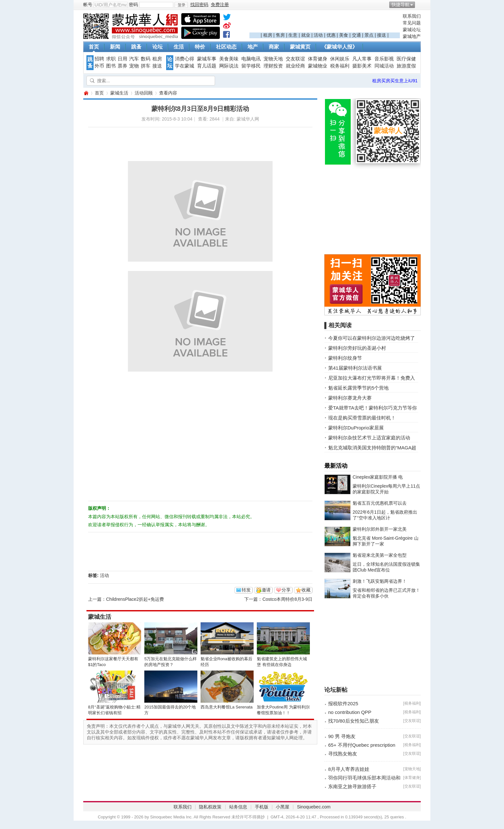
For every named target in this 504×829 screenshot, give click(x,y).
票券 (122, 66)
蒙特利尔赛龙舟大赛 (350, 398)
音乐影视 (384, 59)
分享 (286, 590)
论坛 (157, 47)
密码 (133, 5)
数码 (146, 59)
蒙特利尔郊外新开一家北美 (380, 529)
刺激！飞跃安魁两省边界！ (380, 581)
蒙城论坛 (412, 30)
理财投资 (273, 66)
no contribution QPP (350, 712)
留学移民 (251, 66)
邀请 (266, 590)
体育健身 (318, 59)
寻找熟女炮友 (343, 754)
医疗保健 (406, 59)
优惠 (331, 35)
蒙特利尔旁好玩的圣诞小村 (357, 348)
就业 (306, 35)
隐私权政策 (210, 807)
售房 (280, 35)
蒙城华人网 (86, 93)
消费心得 (184, 59)
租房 (268, 35)
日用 (122, 59)
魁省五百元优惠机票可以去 (380, 503)
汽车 (134, 59)
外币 (99, 66)
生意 (293, 35)
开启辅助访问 (419, 5)
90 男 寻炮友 (342, 736)
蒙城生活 (119, 93)
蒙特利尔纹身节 (345, 358)
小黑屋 (283, 807)
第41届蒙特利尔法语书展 (355, 368)
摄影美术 (362, 66)
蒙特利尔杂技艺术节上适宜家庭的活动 (369, 438)
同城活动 (384, 66)
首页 (94, 47)
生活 (179, 47)
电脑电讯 (251, 59)
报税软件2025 (343, 703)
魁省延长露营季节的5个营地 (358, 388)
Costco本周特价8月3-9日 (287, 599)
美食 (344, 35)
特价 (200, 47)
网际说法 (229, 66)
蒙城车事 (207, 59)
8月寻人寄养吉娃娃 (349, 769)
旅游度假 (406, 66)
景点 (369, 35)
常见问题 (412, 23)
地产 (253, 47)
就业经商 (295, 66)
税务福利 (340, 66)
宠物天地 (273, 59)
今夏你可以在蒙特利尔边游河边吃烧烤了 (372, 338)
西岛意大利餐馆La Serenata (227, 707)
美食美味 (229, 59)
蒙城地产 (412, 36)
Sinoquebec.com (314, 807)
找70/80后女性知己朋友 (354, 721)
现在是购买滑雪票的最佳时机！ (362, 418)
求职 (111, 59)
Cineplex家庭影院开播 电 (378, 477)
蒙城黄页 (300, 47)
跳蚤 (136, 47)
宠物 (134, 66)
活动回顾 (144, 93)
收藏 (306, 590)
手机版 (262, 807)
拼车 (146, 66)
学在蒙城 (184, 66)
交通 (356, 35)
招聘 (99, 59)
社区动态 (226, 47)
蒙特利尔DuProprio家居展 (356, 428)
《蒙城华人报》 (339, 47)
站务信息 (238, 807)
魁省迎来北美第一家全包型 (380, 555)
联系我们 (412, 16)
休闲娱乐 (340, 59)
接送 (382, 35)
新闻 (115, 47)
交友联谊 (295, 59)
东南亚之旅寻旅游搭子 (352, 786)
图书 (111, 66)
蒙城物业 (318, 66)
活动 (318, 35)
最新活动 (336, 466)
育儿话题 (207, 66)
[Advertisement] (325, 23)
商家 (274, 47)
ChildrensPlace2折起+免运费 (135, 599)
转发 (246, 590)
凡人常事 (362, 59)
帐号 (88, 5)
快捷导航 (401, 5)
